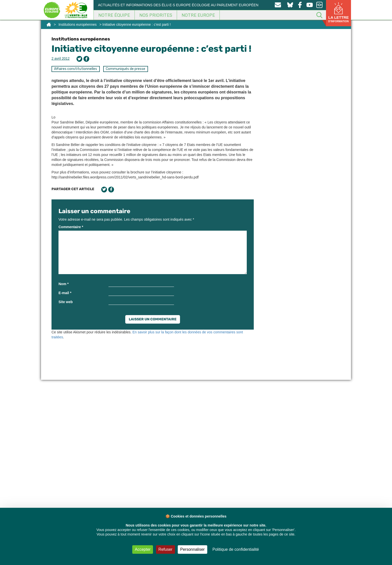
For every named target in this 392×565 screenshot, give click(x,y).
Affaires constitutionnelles (75, 69)
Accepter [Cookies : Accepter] (143, 549)
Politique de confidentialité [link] (236, 549)
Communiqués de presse (125, 69)
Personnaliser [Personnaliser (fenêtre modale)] (192, 549)
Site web (66, 302)
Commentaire (71, 227)
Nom (63, 284)
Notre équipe (114, 15)
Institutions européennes (78, 24)
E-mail (65, 293)
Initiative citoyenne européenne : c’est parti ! (151, 49)
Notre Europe (198, 15)
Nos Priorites (156, 15)
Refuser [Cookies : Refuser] (165, 549)
